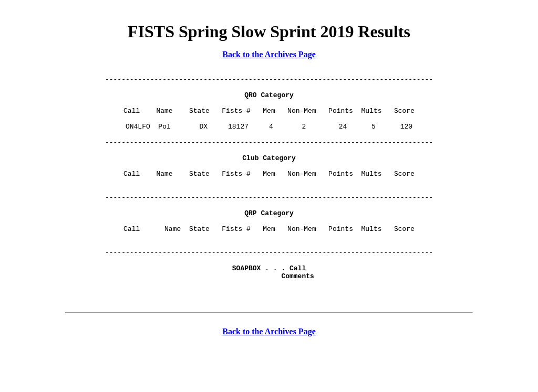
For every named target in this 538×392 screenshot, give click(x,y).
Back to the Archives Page (269, 54)
